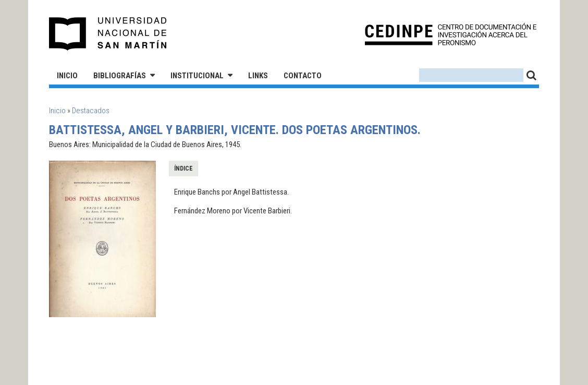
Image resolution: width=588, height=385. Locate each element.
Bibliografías (120, 76)
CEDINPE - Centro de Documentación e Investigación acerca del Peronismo (451, 34)
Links (258, 76)
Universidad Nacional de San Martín (108, 34)
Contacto (303, 76)
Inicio (67, 76)
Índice (183, 169)
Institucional (197, 76)
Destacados (91, 111)
